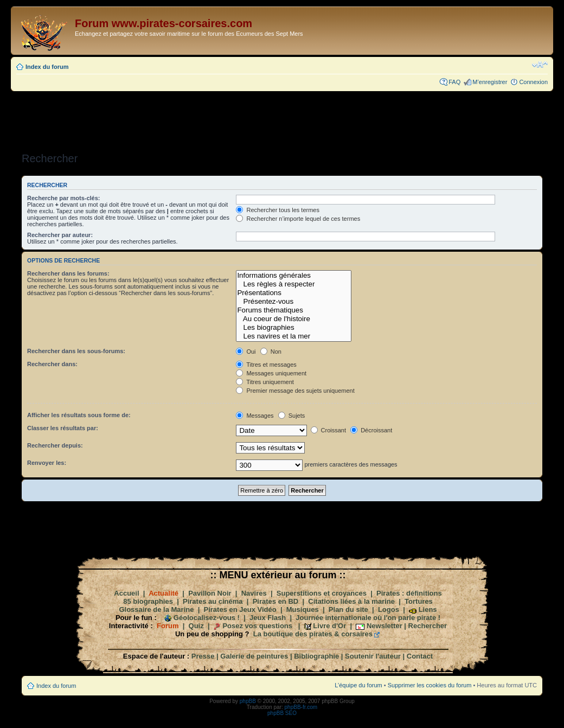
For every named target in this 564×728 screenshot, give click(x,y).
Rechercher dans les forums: (68, 273)
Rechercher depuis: (55, 445)
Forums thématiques (294, 310)
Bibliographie (316, 656)
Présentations (294, 293)
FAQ (454, 82)
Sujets (292, 416)
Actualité (164, 593)
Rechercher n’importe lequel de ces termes (298, 219)
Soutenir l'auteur (373, 656)
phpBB (248, 701)
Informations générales (294, 276)
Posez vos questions (257, 626)
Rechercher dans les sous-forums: (76, 351)
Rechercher (428, 626)
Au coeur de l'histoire (294, 319)
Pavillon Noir (210, 593)
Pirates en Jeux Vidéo (240, 609)
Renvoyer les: (47, 463)
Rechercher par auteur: (60, 235)
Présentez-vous (294, 302)
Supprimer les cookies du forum (430, 685)
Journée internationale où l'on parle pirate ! (368, 618)
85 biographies (148, 601)
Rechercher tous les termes (278, 210)
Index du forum (47, 67)
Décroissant (371, 430)
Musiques (303, 609)
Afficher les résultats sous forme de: (79, 415)
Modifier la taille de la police (540, 65)
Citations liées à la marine (351, 601)
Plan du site (348, 609)
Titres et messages (266, 365)
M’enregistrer (490, 82)
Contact (420, 656)
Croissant (329, 430)
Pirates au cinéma (213, 601)
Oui (246, 352)
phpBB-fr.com (301, 707)
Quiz (196, 626)
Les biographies (294, 328)
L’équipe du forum (358, 685)
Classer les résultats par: (63, 428)
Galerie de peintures (254, 656)
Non (271, 352)
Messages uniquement (271, 373)
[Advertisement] (282, 118)
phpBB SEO (282, 713)
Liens (428, 609)
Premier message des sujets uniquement (295, 391)
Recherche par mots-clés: (64, 198)
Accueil (126, 593)
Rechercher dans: (52, 364)
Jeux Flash (268, 618)
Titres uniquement (265, 382)
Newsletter (384, 626)
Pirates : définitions (409, 593)
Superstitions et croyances (322, 593)
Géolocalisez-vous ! (207, 618)
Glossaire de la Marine (156, 609)
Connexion (533, 82)
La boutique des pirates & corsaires (313, 634)
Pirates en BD (276, 601)
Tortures (419, 601)
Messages (255, 416)
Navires (254, 593)
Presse (203, 656)
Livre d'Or (329, 626)
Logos (389, 609)
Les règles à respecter (294, 284)
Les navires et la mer (294, 336)
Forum (168, 626)
